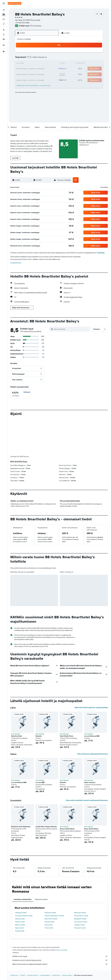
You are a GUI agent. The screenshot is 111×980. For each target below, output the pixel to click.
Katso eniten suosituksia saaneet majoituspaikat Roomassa (87, 764)
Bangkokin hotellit (80, 883)
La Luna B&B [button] (40, 746)
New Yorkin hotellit (51, 883)
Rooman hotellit (67, 939)
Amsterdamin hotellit (81, 880)
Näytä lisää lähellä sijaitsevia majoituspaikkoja (91, 671)
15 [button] (47, 64)
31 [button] (21, 79)
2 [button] (52, 53)
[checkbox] (22, 394)
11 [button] (26, 64)
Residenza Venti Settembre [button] (21, 790)
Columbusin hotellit (81, 886)
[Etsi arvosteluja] (72, 329)
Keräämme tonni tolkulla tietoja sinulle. (60, 924)
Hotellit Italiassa (45, 939)
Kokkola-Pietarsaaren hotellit (55, 880)
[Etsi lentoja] (4, 10)
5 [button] (31, 58)
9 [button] (52, 58)
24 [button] (21, 74)
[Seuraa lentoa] (4, 35)
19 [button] (31, 69)
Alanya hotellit (50, 886)
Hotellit (23, 939)
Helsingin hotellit (21, 876)
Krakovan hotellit (51, 876)
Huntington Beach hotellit (24, 880)
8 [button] (47, 58)
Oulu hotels (49, 889)
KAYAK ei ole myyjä (60, 920)
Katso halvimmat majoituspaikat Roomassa (93, 718)
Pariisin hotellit (20, 886)
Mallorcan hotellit (80, 876)
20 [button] (36, 69)
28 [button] (42, 74)
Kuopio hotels (20, 895)
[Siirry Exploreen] (4, 30)
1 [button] (47, 53)
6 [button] (36, 58)
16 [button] (52, 64)
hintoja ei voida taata (61, 914)
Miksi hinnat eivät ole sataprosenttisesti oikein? (60, 928)
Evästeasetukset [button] (16, 263)
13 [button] (36, 64)
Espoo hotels (20, 892)
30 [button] (52, 74)
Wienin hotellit (20, 889)
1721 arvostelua (36, 26)
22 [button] (47, 69)
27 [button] (36, 74)
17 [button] (21, 69)
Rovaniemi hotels (80, 892)
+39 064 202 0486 (23, 23)
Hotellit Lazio (56, 939)
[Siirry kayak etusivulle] (15, 3)
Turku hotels (49, 892)
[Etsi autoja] (4, 19)
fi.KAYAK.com (15, 939)
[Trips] (4, 45)
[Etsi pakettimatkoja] (4, 24)
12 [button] (31, 64)
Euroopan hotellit (33, 939)
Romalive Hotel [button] (17, 700)
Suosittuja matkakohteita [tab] (23, 863)
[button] (4, 3)
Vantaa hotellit (20, 883)
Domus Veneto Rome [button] (67, 793)
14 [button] (42, 64)
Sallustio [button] (39, 700)
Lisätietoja (101, 253)
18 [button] (26, 69)
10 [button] (21, 64)
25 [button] (26, 74)
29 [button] (47, 74)
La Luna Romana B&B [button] (92, 700)
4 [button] (26, 58)
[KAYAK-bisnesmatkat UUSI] (4, 39)
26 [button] (31, 74)
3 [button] (21, 58)
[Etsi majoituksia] (4, 15)
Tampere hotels (80, 889)
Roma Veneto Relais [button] (91, 793)
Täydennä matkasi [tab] (42, 863)
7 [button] (42, 58)
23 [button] (52, 69)
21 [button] (42, 69)
